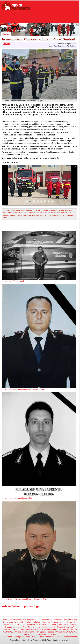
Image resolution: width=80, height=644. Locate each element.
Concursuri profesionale (25, 632)
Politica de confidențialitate (50, 637)
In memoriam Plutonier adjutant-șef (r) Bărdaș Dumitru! (24, 389)
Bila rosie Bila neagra (47, 634)
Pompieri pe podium (46, 632)
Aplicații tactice (9, 624)
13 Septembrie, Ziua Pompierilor (22, 620)
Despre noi (7, 637)
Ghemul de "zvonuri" (65, 627)
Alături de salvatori (10, 629)
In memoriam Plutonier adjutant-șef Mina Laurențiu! (22, 498)
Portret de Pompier (50, 622)
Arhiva (34, 637)
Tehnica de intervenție (68, 624)
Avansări (19, 622)
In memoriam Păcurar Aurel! (13, 281)
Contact (26, 637)
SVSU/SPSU (8, 632)
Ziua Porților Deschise (68, 629)
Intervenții (73, 620)
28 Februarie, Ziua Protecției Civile (53, 620)
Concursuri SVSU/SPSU (67, 632)
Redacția (17, 637)
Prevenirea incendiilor (26, 624)
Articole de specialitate (47, 624)
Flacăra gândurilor (32, 622)
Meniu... (6, 34)
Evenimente (8, 622)
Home (4, 620)
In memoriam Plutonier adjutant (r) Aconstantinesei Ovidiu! (25, 599)
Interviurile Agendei (68, 622)
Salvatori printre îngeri (48, 629)
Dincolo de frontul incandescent (41, 627)
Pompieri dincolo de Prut (16, 627)
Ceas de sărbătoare (28, 629)
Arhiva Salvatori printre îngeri (22, 606)
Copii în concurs (30, 634)
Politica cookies (70, 637)
